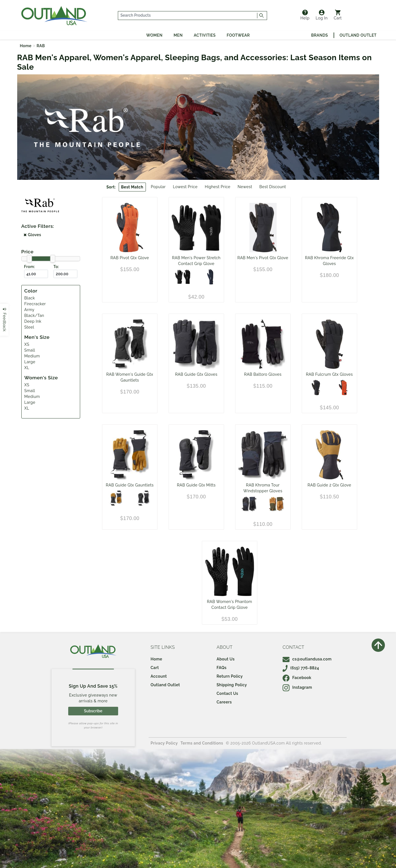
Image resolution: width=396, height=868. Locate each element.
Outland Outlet (358, 35)
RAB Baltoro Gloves (263, 374)
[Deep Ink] (210, 277)
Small (30, 350)
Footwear (238, 35)
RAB (41, 46)
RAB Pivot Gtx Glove (130, 258)
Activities (205, 35)
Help (305, 15)
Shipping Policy (232, 685)
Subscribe (93, 711)
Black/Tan (34, 316)
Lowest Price (185, 187)
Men (178, 35)
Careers (224, 702)
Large (30, 362)
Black (30, 298)
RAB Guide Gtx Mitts (196, 485)
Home (26, 46)
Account (159, 676)
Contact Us (227, 693)
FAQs (222, 668)
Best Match (132, 187)
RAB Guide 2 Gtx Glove (329, 485)
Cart (338, 15)
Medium (32, 356)
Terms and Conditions (202, 743)
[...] (188, 16)
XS (27, 344)
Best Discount (273, 187)
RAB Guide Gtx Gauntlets (130, 485)
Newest (245, 187)
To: (56, 267)
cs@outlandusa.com (307, 659)
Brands (319, 35)
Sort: (111, 187)
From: (30, 267)
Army (30, 310)
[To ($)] (65, 274)
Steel (29, 327)
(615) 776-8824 (301, 668)
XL (27, 368)
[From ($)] (36, 274)
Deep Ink (33, 321)
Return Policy (230, 676)
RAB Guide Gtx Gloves (196, 374)
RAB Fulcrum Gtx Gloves (329, 374)
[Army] (277, 504)
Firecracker (35, 304)
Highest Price (217, 187)
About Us (226, 659)
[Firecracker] (343, 388)
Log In (322, 15)
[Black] (183, 277)
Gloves (32, 235)
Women (154, 35)
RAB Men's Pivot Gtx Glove (263, 258)
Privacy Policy (164, 743)
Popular (158, 187)
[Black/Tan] (116, 498)
